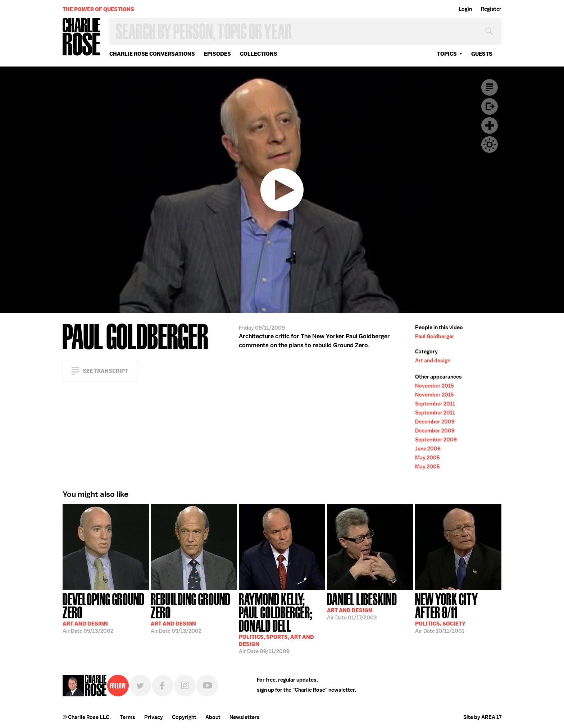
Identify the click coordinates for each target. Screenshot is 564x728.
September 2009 (436, 440)
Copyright (184, 717)
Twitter (140, 686)
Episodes (217, 54)
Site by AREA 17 (482, 717)
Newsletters (245, 717)
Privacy (154, 717)
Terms (128, 717)
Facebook (163, 686)
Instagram (185, 686)
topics (447, 54)
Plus (490, 125)
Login (465, 9)
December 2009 (435, 422)
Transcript (490, 87)
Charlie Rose (82, 37)
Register (491, 9)
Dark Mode (490, 145)
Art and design (433, 361)
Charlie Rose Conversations (152, 54)
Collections (259, 54)
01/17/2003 (362, 606)
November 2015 (435, 386)
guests (482, 54)
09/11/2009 (282, 623)
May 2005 (427, 458)
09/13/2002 (106, 612)
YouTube (207, 686)
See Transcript (105, 371)
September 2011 (435, 404)
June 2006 (428, 449)
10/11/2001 (458, 612)
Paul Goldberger (435, 336)
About (213, 717)
